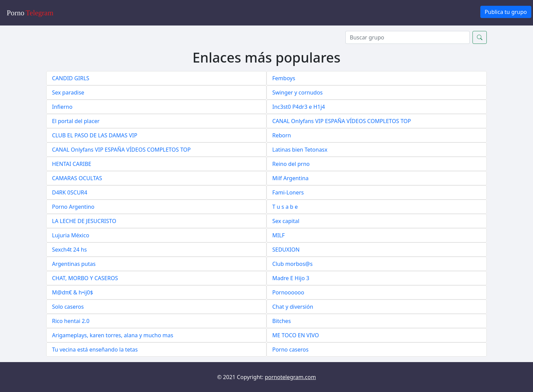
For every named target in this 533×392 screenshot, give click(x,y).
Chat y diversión (293, 307)
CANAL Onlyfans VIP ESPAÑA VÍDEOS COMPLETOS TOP (342, 121)
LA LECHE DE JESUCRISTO (84, 221)
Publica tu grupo (506, 12)
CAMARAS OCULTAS (77, 178)
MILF (279, 235)
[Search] (408, 37)
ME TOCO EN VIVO (296, 335)
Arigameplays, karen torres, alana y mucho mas (113, 335)
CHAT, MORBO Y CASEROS (85, 278)
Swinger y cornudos (297, 92)
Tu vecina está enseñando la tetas (95, 350)
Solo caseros (68, 307)
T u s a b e (285, 207)
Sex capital (286, 221)
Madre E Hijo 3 (291, 278)
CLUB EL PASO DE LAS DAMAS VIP (95, 135)
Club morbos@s (293, 264)
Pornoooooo (288, 292)
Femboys (284, 78)
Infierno (62, 107)
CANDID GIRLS (71, 78)
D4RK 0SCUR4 (70, 192)
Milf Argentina (290, 178)
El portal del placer (76, 121)
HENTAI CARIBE (72, 164)
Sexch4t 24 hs (69, 250)
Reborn (282, 135)
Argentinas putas (74, 264)
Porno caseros (290, 350)
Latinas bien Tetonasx (300, 150)
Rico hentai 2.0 (71, 321)
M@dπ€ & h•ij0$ (73, 292)
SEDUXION (286, 250)
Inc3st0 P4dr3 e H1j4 (299, 107)
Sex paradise (68, 92)
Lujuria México (71, 235)
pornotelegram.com (290, 377)
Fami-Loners (288, 192)
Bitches (282, 321)
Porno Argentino (73, 207)
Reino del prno (291, 164)
